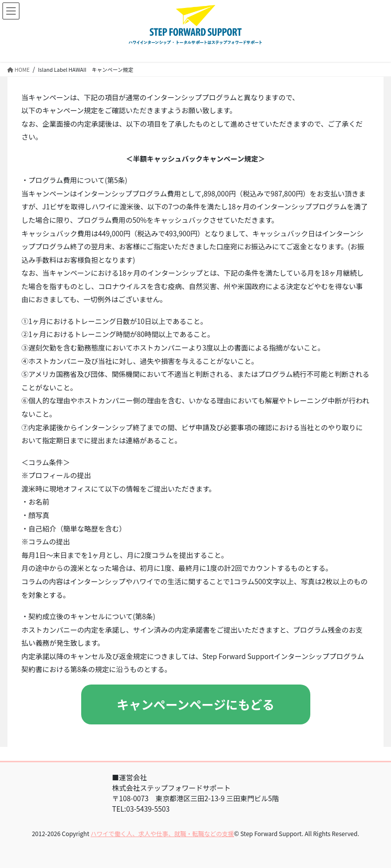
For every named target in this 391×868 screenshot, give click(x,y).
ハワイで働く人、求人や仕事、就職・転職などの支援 (162, 833)
